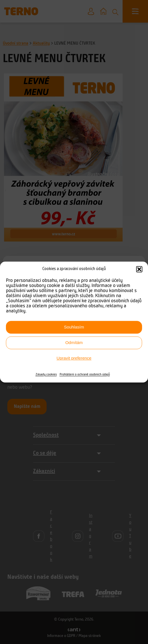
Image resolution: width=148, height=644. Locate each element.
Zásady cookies (46, 375)
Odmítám (74, 342)
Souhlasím (74, 327)
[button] (139, 269)
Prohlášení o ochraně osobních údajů (85, 375)
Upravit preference (74, 358)
